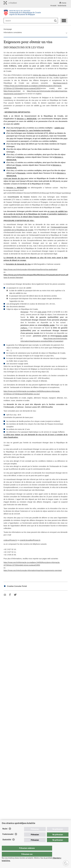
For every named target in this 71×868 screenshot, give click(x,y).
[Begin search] (55, 21)
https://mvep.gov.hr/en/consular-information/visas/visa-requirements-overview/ (33, 570)
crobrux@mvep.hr (10, 540)
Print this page (5, 595)
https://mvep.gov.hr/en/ (12, 91)
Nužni (5, 834)
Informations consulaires (13, 32)
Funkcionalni (8, 839)
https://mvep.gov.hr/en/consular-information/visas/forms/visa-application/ (31, 269)
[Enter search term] (29, 21)
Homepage (8, 29)
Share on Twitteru (15, 595)
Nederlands (62, 6)
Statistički (7, 844)
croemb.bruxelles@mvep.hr (30, 540)
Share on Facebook (10, 595)
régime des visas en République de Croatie (49, 75)
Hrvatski (53, 6)
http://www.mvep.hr (60, 83)
